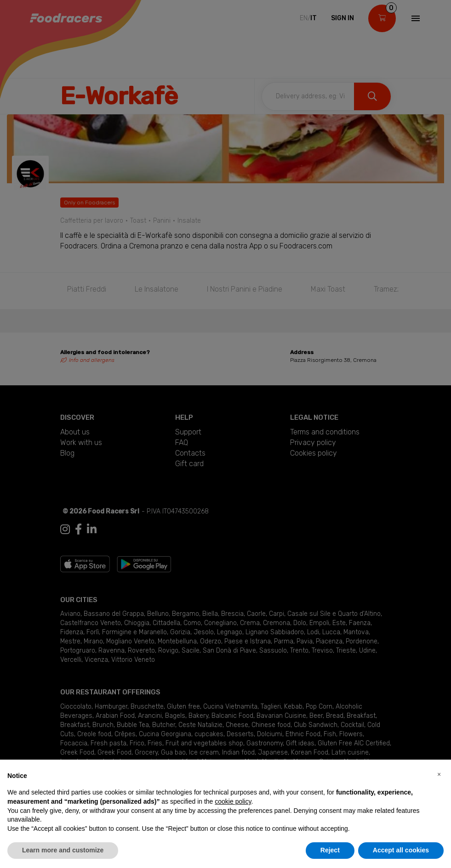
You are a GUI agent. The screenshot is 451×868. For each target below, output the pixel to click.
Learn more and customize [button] (63, 850)
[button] (439, 774)
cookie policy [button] (233, 801)
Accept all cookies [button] (401, 850)
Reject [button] (330, 850)
